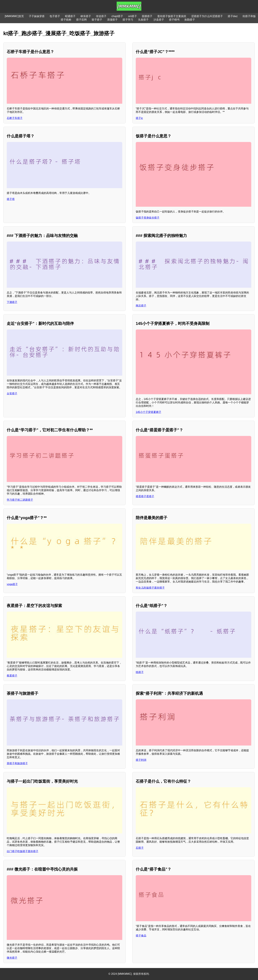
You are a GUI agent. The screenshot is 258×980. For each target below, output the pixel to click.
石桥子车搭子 (15, 118)
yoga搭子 (12, 584)
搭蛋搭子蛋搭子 (145, 496)
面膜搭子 (147, 16)
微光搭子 (12, 958)
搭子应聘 (81, 20)
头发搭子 (143, 20)
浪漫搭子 (112, 20)
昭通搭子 (70, 16)
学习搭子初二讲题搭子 (20, 500)
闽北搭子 (141, 306)
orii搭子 (132, 16)
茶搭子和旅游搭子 (17, 763)
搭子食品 (141, 936)
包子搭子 (55, 16)
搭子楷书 (174, 20)
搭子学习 (128, 20)
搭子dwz (233, 16)
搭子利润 (141, 760)
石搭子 (140, 848)
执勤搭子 (190, 20)
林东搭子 (86, 16)
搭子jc (139, 118)
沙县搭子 (159, 20)
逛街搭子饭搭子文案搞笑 (172, 16)
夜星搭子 (12, 676)
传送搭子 (101, 16)
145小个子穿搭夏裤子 (148, 412)
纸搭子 (140, 672)
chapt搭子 (117, 16)
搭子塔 (11, 199)
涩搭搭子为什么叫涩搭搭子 (207, 16)
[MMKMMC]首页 (14, 16)
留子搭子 (97, 20)
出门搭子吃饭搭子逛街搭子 (23, 851)
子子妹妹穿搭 (37, 16)
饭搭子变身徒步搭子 (148, 218)
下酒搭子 (12, 302)
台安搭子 (12, 393)
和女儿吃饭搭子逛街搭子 (150, 588)
